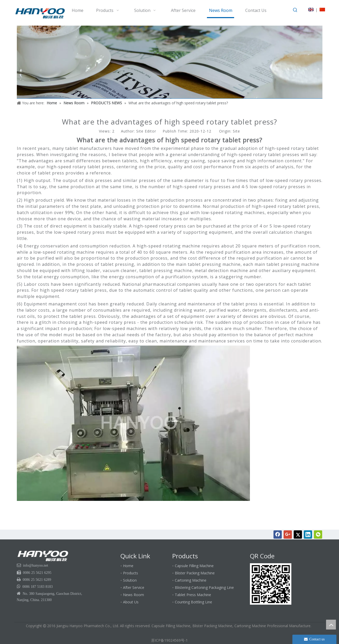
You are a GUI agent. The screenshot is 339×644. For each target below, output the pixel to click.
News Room (134, 595)
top (331, 625)
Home (128, 566)
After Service (134, 587)
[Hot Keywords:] (295, 10)
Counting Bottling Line (193, 602)
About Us (131, 602)
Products (131, 573)
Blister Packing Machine (195, 573)
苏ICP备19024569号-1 (169, 640)
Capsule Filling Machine (194, 566)
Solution (130, 580)
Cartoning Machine (191, 580)
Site (236, 131)
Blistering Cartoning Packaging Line (204, 587)
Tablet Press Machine (193, 595)
